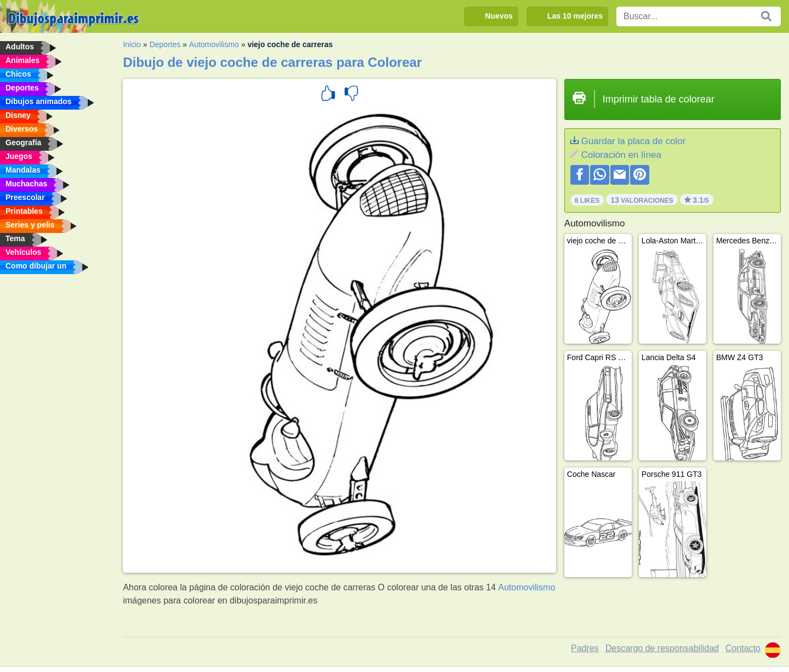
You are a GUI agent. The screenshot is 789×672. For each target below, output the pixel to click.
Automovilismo (214, 44)
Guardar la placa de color (633, 141)
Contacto (743, 648)
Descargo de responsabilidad (662, 648)
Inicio (132, 44)
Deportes (165, 44)
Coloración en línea (621, 155)
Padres (585, 648)
